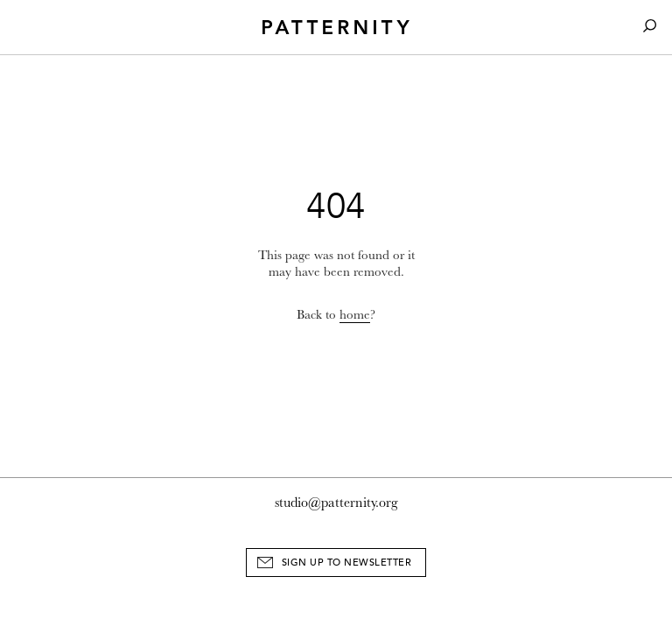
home (355, 315)
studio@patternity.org (336, 503)
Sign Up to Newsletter (347, 563)
